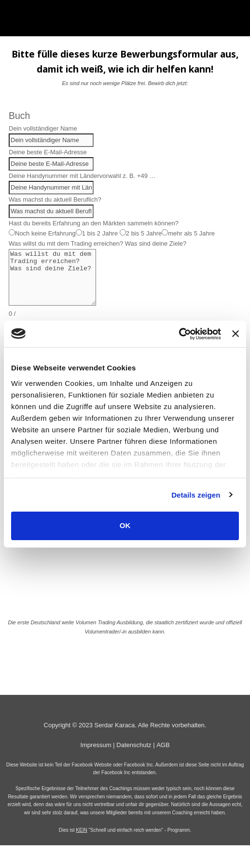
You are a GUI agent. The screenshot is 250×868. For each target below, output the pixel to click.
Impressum (96, 745)
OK (125, 525)
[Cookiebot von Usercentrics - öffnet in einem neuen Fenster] (179, 334)
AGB (163, 745)
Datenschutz (134, 745)
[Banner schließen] (236, 334)
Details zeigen (196, 494)
